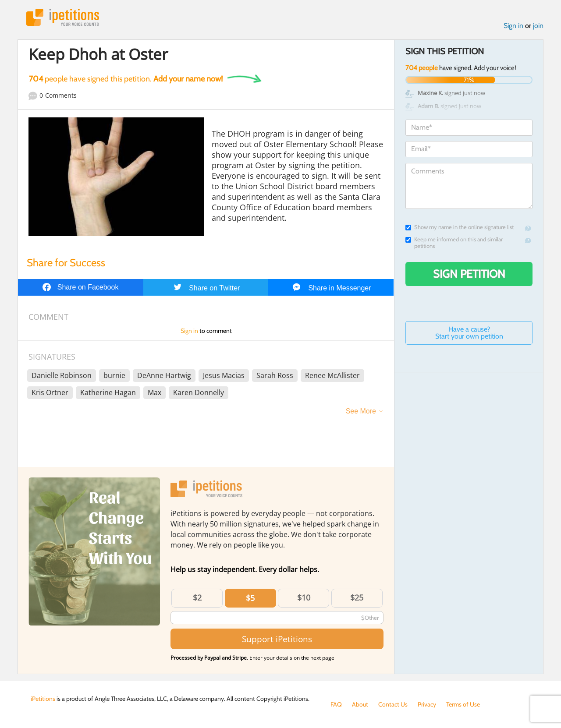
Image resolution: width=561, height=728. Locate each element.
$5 (250, 598)
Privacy (427, 704)
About (360, 704)
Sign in (513, 26)
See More (361, 411)
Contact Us (393, 704)
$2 (197, 597)
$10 (304, 597)
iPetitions (63, 17)
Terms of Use (463, 704)
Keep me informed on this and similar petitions (454, 243)
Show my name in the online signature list (460, 227)
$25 (357, 597)
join (538, 26)
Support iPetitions (277, 639)
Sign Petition (469, 274)
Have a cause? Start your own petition (469, 333)
